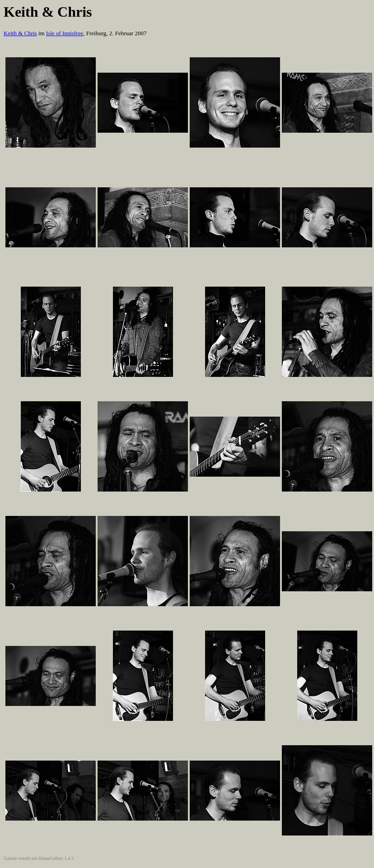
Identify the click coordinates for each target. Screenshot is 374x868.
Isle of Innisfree (65, 33)
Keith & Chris (20, 33)
